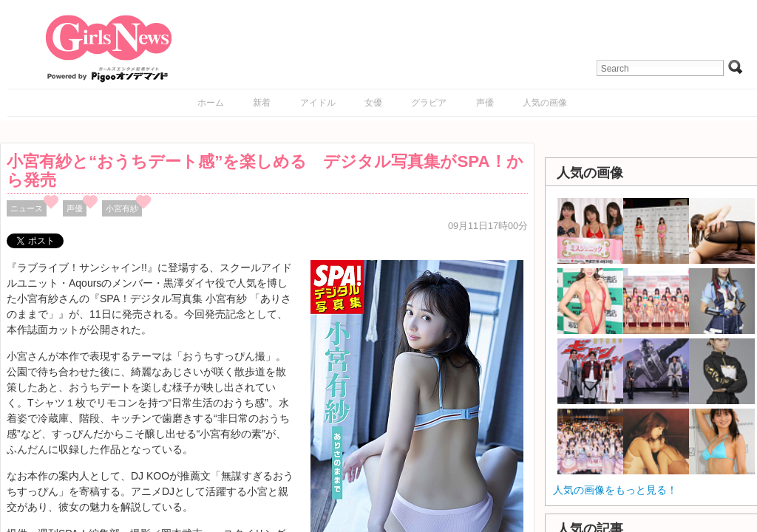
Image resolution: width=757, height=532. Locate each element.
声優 (485, 103)
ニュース (27, 208)
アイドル (318, 103)
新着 (262, 103)
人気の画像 (545, 103)
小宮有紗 (122, 208)
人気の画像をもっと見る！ (615, 490)
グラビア (429, 103)
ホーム (211, 103)
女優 (373, 103)
